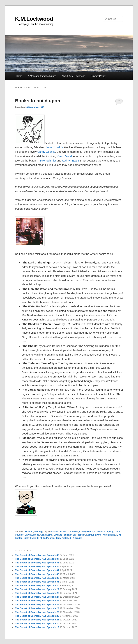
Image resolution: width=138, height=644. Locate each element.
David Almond (32, 535)
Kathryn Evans (71, 161)
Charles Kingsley (104, 532)
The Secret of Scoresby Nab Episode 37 (37, 559)
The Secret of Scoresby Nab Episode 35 (37, 566)
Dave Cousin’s (55, 147)
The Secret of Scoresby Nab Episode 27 (37, 597)
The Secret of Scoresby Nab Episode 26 (37, 601)
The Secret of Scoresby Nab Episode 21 (37, 620)
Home (19, 76)
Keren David (64, 156)
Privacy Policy (98, 76)
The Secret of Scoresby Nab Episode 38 (37, 555)
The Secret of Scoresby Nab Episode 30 (37, 585)
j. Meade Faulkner (63, 535)
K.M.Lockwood (34, 19)
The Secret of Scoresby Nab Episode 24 (37, 608)
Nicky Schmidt (47, 161)
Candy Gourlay (46, 152)
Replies (78, 538)
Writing (38, 532)
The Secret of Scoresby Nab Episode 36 (37, 563)
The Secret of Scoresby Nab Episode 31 (37, 582)
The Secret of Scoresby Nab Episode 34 (37, 570)
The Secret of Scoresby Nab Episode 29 (37, 589)
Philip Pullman (47, 538)
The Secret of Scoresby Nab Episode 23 (37, 612)
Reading (29, 532)
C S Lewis (73, 532)
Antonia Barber (59, 532)
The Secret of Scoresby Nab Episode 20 (37, 623)
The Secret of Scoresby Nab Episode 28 (37, 593)
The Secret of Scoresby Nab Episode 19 (37, 627)
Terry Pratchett (63, 538)
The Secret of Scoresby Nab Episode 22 (37, 616)
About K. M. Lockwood (73, 76)
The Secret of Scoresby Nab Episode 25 (37, 605)
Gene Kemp (46, 535)
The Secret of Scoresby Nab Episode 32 (37, 578)
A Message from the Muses (42, 76)
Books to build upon (38, 101)
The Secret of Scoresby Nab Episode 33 (37, 574)
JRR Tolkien (79, 535)
